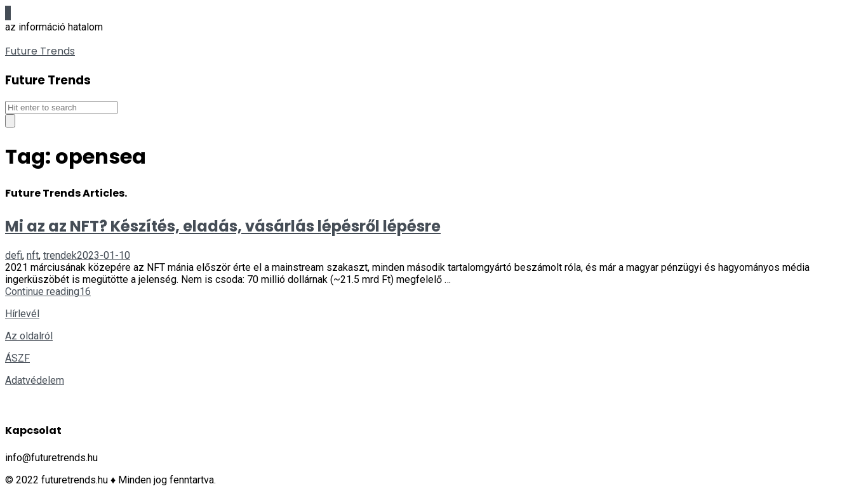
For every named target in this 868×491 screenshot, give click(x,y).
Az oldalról (29, 336)
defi (14, 255)
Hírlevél (22, 314)
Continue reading (42, 291)
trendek (60, 255)
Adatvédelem (35, 380)
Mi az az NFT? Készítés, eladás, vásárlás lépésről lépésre (223, 226)
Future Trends (40, 51)
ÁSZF (17, 358)
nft (33, 255)
